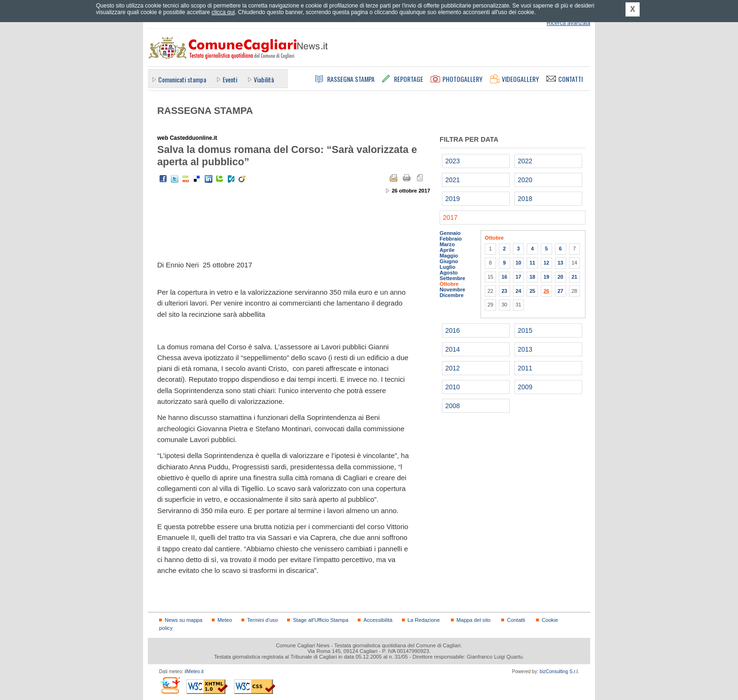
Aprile (447, 250)
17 (518, 277)
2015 (525, 330)
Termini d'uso (262, 620)
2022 (525, 161)
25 (532, 291)
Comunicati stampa (182, 79)
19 (546, 277)
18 (532, 277)
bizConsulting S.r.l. (559, 672)
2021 (453, 180)
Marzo (447, 244)
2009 (525, 387)
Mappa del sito (474, 620)
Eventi (230, 79)
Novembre (453, 290)
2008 (453, 406)
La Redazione (424, 620)
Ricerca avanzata (568, 23)
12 (546, 263)
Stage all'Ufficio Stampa (321, 620)
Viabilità (264, 79)
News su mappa (184, 620)
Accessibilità (378, 620)
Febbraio (451, 239)
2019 (453, 199)
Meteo (225, 620)
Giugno (449, 261)
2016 (453, 330)
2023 (453, 161)
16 (504, 277)
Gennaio (450, 233)
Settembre (453, 278)
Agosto (449, 273)
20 (560, 277)
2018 (525, 199)
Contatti (516, 620)
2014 (453, 349)
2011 (525, 368)
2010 (453, 387)
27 (560, 291)
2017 (450, 217)
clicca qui (223, 12)
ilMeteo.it (194, 672)
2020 (525, 180)
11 (532, 263)
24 (518, 291)
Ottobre (449, 284)
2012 (453, 368)
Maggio (449, 256)
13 (560, 263)
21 (574, 277)
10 (518, 263)
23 (504, 291)
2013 (525, 349)
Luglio (447, 267)
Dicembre (452, 295)
